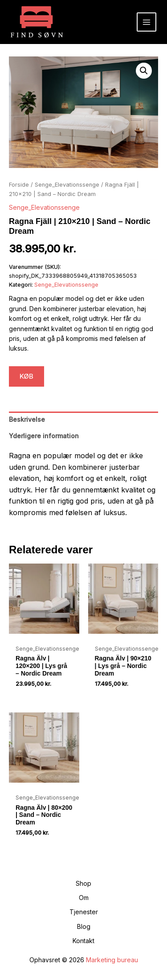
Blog (84, 926)
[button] (144, 71)
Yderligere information (44, 436)
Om (84, 898)
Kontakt (83, 941)
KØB (26, 376)
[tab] (83, 420)
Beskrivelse (27, 419)
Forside (19, 185)
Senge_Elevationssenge (67, 185)
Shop (83, 883)
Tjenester (84, 912)
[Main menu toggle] (147, 22)
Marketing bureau (112, 960)
